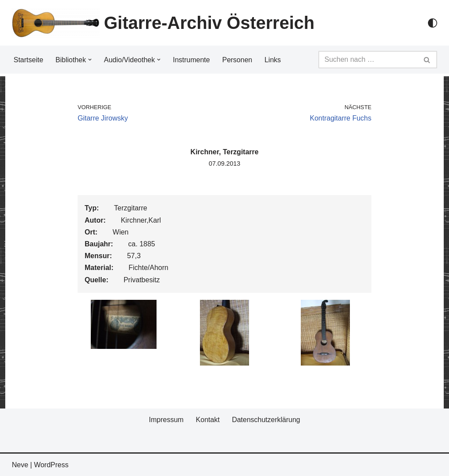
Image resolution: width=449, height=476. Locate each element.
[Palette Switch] (433, 23)
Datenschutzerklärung (266, 420)
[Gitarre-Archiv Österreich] (163, 23)
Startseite (29, 60)
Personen (237, 60)
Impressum (166, 420)
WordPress (51, 465)
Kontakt (208, 420)
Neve (20, 465)
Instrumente (191, 60)
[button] (90, 60)
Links (273, 60)
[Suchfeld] (368, 60)
